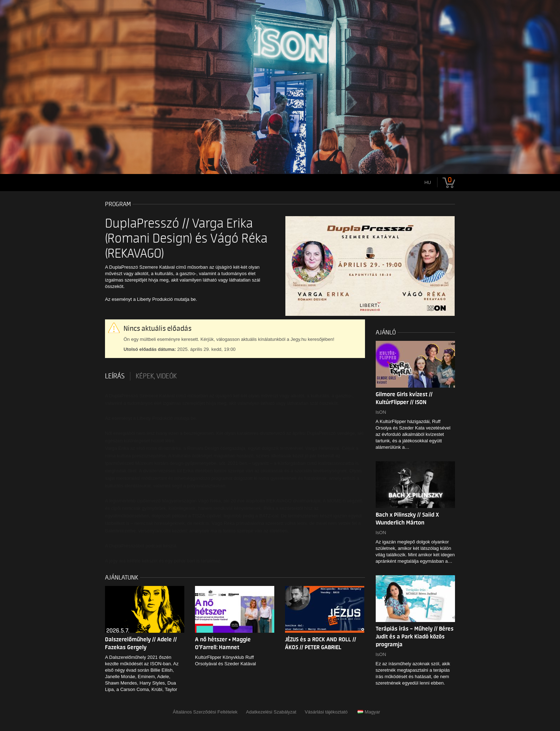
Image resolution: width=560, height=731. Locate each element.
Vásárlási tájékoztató (326, 712)
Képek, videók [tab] (156, 376)
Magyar (369, 712)
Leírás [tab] (115, 376)
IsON (381, 412)
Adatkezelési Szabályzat (271, 712)
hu (428, 182)
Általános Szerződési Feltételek (205, 712)
